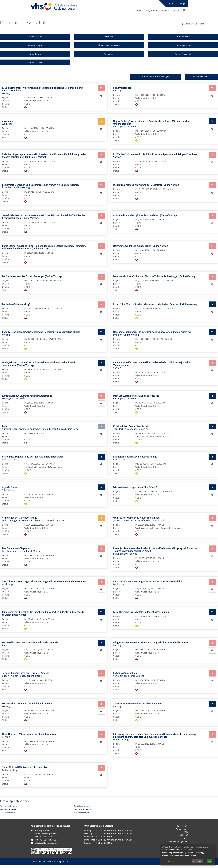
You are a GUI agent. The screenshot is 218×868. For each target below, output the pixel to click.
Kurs (31, 644)
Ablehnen (197, 861)
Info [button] (176, 10)
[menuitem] (171, 3)
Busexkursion (32, 458)
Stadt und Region (35, 45)
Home (139, 10)
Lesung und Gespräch (136, 397)
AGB (186, 832)
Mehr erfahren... (168, 861)
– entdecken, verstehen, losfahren (131, 428)
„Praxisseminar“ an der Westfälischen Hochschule (139, 519)
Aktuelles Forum (35, 37)
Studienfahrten (183, 37)
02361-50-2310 (85, 809)
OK (210, 861)
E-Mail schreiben (8, 813)
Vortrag (122, 89)
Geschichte (109, 37)
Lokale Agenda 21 (183, 45)
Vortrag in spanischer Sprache (129, 674)
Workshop (8, 122)
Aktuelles (165, 10)
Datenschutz (182, 829)
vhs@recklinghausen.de (46, 843)
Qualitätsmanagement (177, 841)
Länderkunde (35, 54)
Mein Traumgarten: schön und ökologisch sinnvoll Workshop (34, 519)
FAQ (186, 838)
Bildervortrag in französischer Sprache (26, 674)
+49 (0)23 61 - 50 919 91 (46, 840)
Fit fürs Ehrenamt (183, 54)
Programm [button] (151, 10)
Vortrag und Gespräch (27, 397)
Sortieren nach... (202, 77)
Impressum (182, 826)
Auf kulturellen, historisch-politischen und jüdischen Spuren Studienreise (40, 428)
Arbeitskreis (135, 458)
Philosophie (109, 54)
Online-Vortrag (155, 737)
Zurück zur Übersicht (192, 24)
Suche (172, 3)
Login (183, 3)
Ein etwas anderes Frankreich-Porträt (21, 550)
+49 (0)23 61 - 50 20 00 (45, 837)
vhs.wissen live (35, 62)
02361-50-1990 (10, 809)
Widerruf (183, 835)
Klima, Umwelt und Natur (109, 45)
